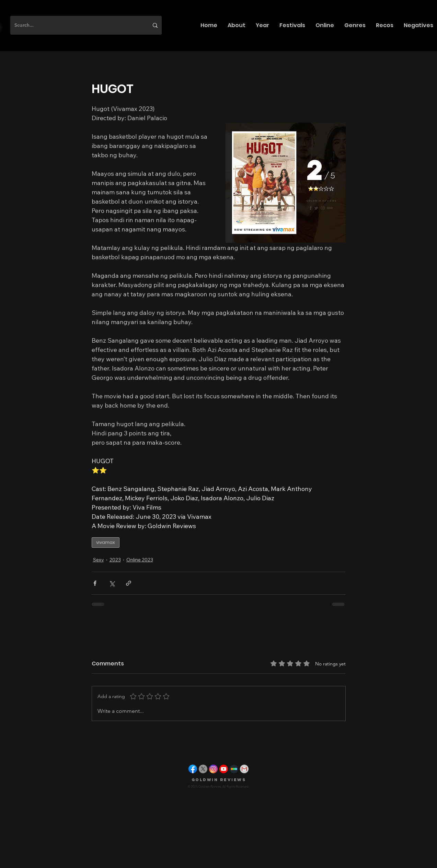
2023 (115, 560)
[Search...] (76, 25)
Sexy (99, 560)
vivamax (106, 542)
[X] (203, 769)
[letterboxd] (234, 769)
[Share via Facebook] (95, 583)
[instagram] (213, 769)
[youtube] (224, 769)
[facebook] (193, 769)
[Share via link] (129, 583)
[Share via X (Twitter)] (112, 583)
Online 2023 (140, 560)
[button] (237, 25)
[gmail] (244, 769)
